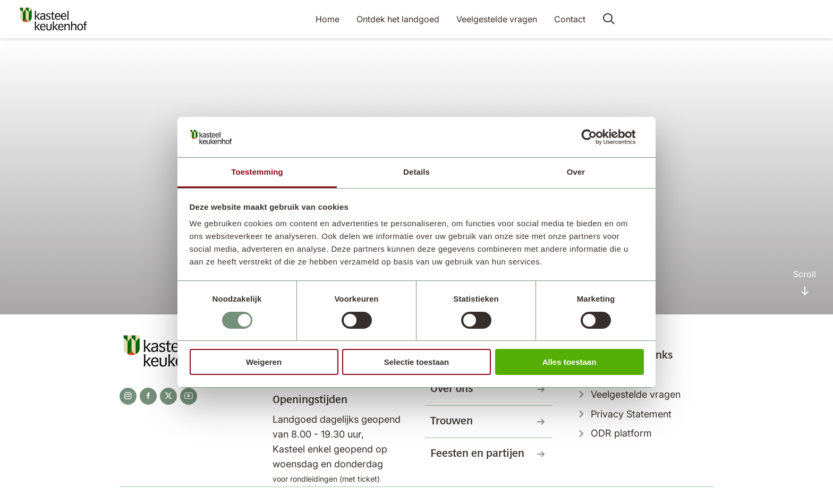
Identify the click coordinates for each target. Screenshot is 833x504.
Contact (570, 19)
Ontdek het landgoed (398, 19)
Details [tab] (416, 172)
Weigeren (264, 362)
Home (328, 19)
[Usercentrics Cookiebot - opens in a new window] (597, 137)
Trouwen (452, 422)
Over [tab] (576, 172)
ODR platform (621, 433)
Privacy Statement (631, 414)
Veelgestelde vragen (497, 19)
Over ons (452, 389)
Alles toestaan (569, 362)
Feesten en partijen (477, 454)
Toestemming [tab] (257, 172)
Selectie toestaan (417, 362)
